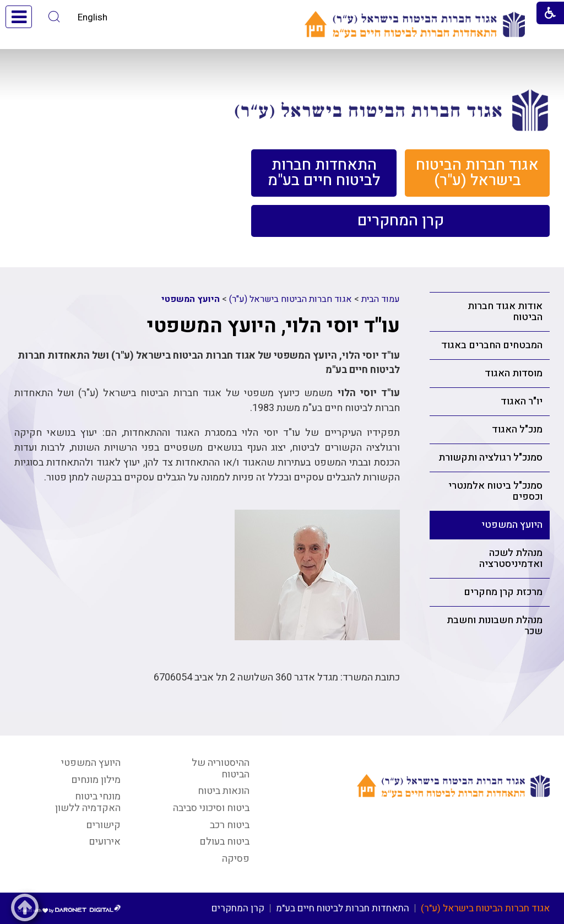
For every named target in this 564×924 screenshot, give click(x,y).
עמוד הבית (381, 299)
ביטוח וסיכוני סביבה (211, 808)
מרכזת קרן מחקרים (503, 592)
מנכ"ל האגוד (517, 429)
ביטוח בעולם (224, 842)
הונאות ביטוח (224, 791)
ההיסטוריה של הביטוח (221, 769)
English (93, 17)
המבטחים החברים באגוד (492, 345)
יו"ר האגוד (522, 401)
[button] (54, 17)
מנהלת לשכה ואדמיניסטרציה (511, 558)
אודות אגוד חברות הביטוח (505, 312)
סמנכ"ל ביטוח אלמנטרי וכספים (495, 491)
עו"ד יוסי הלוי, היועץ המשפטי (273, 326)
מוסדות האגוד (514, 373)
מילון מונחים (96, 780)
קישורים (103, 825)
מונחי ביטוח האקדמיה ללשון (88, 802)
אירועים (105, 842)
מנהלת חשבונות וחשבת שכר (495, 626)
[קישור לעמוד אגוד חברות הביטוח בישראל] (391, 110)
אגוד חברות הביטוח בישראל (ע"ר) (291, 299)
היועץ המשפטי (512, 525)
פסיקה (236, 859)
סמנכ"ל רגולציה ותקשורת (490, 458)
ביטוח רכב (230, 825)
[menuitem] (477, 173)
